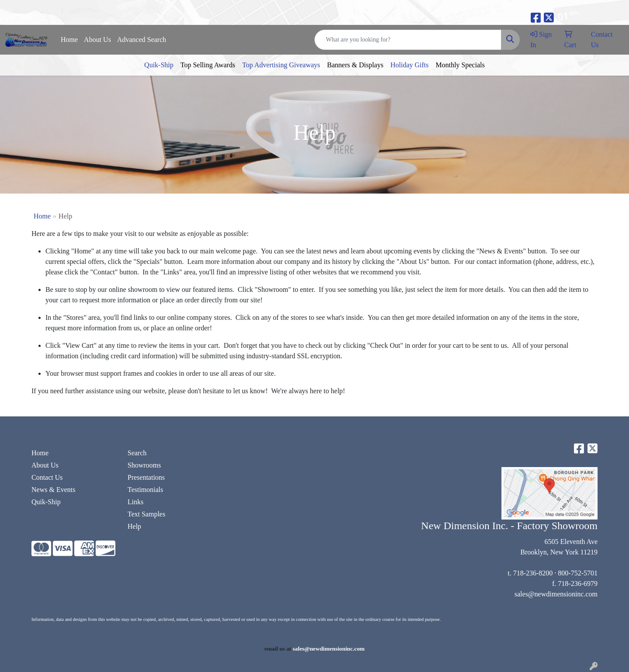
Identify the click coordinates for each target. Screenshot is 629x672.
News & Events (53, 490)
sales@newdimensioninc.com (556, 594)
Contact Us (47, 477)
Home (69, 40)
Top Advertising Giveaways (281, 65)
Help (134, 526)
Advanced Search (142, 40)
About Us (97, 40)
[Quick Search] (408, 40)
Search (137, 453)
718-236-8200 (533, 573)
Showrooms (144, 465)
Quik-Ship (159, 65)
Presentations (146, 477)
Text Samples (146, 514)
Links (135, 502)
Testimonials (145, 490)
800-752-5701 (578, 573)
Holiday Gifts (410, 65)
